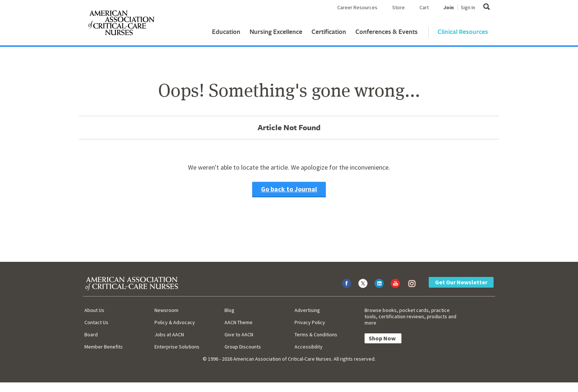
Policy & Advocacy (175, 322)
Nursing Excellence (276, 32)
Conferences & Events (387, 32)
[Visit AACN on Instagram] (412, 283)
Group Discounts (243, 347)
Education (226, 32)
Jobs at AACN (169, 334)
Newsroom (166, 310)
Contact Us (96, 322)
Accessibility (309, 347)
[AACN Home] (121, 24)
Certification (329, 32)
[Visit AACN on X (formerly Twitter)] (363, 283)
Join (449, 7)
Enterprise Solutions (177, 347)
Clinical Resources (463, 32)
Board (91, 334)
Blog (229, 310)
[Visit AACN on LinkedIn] (379, 283)
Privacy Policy (310, 322)
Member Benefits (104, 347)
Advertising (307, 310)
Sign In (468, 7)
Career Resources (357, 7)
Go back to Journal (289, 189)
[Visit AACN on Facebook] (347, 283)
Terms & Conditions (316, 334)
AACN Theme (238, 322)
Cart (424, 7)
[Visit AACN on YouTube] (395, 283)
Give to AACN (239, 334)
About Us (94, 310)
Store (398, 7)
